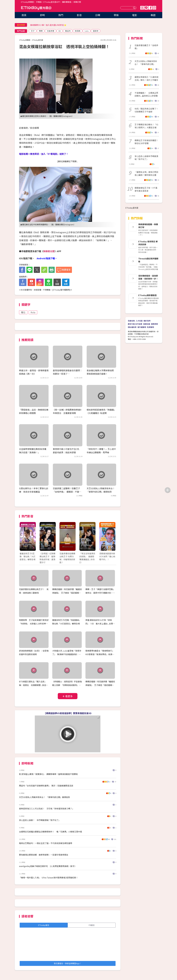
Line (146, 8)
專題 (153, 15)
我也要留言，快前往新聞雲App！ (68, 963)
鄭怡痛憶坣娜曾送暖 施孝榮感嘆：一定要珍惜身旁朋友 (44, 855)
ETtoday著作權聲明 (61, 290)
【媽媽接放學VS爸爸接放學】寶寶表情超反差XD (68, 713)
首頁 (24, 15)
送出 (135, 8)
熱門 (61, 15)
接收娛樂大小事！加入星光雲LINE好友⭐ (48, 25)
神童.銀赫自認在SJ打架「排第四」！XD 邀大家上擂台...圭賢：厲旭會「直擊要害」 (100, 624)
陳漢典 (78, 31)
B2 (60, 31)
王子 (33, 31)
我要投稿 (131, 321)
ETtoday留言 (44, 925)
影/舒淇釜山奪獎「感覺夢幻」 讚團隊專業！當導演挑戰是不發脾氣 (48, 774)
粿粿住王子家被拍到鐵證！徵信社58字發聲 (146, 142)
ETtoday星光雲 (36, 8)
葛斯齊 (96, 31)
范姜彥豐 (51, 31)
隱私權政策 (132, 327)
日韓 (98, 15)
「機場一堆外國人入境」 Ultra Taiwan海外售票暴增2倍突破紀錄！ (49, 878)
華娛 (116, 15)
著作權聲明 (142, 327)
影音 (79, 15)
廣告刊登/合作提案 (135, 324)
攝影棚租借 (67, 2)
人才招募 (139, 321)
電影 (135, 15)
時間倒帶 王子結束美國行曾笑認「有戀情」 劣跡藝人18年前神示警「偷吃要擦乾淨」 (34, 624)
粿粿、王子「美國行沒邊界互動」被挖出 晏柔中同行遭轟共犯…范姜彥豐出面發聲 (100, 593)
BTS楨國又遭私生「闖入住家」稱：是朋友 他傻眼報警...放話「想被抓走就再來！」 (33, 685)
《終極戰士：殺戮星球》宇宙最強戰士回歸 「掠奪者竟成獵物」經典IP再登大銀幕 (67, 685)
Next (112, 539)
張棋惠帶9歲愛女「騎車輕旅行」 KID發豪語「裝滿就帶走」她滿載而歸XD (100, 654)
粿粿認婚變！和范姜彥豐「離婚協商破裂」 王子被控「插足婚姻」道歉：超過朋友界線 (67, 593)
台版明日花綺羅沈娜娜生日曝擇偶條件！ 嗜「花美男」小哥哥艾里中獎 (51, 832)
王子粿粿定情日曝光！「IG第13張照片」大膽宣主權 (146, 126)
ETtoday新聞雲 (27, 2)
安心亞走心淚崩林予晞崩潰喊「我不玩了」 (146, 158)
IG (154, 8)
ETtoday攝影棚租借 (147, 295)
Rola (33, 312)
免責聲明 (150, 327)
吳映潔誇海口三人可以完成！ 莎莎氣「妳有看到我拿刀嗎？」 (47, 809)
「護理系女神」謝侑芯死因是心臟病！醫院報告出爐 (146, 173)
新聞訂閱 (77, 2)
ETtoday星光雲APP (52, 2)
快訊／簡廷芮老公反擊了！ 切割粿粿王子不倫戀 (147, 110)
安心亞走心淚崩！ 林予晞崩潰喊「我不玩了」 (40, 820)
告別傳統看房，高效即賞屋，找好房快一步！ (148, 277)
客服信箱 (147, 324)
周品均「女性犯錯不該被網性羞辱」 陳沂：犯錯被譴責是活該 (46, 786)
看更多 (69, 696)
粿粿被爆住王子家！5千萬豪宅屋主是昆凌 (146, 189)
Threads (142, 8)
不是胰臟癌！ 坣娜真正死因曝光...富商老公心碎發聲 (146, 94)
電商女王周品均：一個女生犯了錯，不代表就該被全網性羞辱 (46, 843)
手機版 (39, 2)
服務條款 (155, 324)
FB (150, 8)
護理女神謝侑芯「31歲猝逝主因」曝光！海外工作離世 (147, 78)
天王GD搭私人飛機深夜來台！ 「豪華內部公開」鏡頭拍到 (44, 797)
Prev (23, 539)
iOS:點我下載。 (27, 258)
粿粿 (41, 31)
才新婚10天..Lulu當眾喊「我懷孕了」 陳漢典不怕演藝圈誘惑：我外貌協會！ (67, 654)
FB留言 (92, 925)
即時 (42, 15)
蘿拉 (23, 312)
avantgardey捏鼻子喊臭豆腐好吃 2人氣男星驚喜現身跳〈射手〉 (48, 866)
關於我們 (147, 321)
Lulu (87, 31)
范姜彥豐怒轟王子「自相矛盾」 (146, 47)
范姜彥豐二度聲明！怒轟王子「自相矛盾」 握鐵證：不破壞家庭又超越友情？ (67, 492)
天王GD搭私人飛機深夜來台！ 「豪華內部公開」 (146, 63)
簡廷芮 (68, 31)
